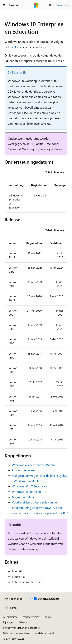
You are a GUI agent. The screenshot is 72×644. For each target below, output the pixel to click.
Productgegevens (24, 470)
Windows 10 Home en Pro (29, 492)
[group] (36, 195)
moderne (16, 47)
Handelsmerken (43, 633)
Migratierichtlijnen (24, 497)
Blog (46, 617)
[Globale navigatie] (4, 5)
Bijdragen (9, 622)
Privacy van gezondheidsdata (20, 628)
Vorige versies (31, 617)
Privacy (23, 622)
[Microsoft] (36, 5)
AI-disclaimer (11, 617)
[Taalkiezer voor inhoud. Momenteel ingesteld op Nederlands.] (14, 599)
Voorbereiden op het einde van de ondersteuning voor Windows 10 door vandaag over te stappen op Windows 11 (38, 508)
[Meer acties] (64, 13)
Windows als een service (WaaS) (33, 465)
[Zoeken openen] (50, 5)
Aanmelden (62, 5)
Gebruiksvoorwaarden (16, 633)
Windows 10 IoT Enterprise (29, 486)
